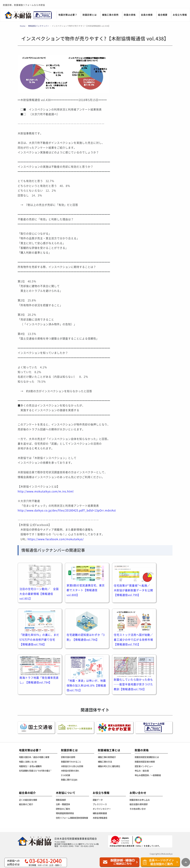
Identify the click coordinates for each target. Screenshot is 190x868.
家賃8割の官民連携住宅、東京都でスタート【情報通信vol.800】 (86, 590)
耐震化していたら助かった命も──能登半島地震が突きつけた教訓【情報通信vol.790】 (133, 684)
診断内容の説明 (68, 757)
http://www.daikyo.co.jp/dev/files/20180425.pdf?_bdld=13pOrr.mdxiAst (67, 510)
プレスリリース (100, 804)
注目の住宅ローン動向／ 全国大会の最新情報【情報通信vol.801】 (39, 594)
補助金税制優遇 (100, 813)
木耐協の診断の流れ (70, 771)
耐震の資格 (130, 15)
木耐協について (66, 793)
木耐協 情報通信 (100, 818)
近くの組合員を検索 (28, 800)
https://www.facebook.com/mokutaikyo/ (56, 539)
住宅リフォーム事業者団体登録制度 (72, 818)
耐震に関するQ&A (69, 780)
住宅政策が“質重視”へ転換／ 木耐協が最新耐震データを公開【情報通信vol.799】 (133, 590)
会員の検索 (147, 15)
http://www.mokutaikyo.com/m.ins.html (46, 491)
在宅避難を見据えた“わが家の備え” (35, 771)
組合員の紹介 (27, 793)
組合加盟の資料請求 (139, 804)
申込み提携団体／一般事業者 (148, 775)
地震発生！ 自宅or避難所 (30, 766)
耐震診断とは (90, 15)
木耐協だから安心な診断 (72, 766)
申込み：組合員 (142, 771)
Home (23, 26)
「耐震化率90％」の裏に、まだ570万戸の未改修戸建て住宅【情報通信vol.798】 (39, 640)
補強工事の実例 (110, 15)
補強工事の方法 (105, 762)
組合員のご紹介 (26, 804)
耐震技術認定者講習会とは (147, 757)
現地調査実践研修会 (65, 813)
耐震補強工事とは (109, 750)
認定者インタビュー (144, 766)
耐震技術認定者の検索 (145, 762)
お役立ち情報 (180, 15)
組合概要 (163, 15)
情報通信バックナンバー (39, 26)
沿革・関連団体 (63, 804)
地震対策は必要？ (68, 15)
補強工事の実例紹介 (107, 757)
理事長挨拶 (61, 800)
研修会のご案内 (63, 809)
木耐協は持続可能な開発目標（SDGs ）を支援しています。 (135, 841)
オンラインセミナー (102, 809)
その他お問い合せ (138, 809)
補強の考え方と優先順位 (109, 766)
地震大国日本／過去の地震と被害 (34, 757)
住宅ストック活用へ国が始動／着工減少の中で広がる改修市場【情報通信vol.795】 (133, 640)
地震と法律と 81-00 (28, 762)
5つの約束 (66, 775)
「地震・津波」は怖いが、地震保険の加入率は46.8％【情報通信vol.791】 (86, 685)
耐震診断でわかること (71, 762)
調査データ (98, 800)
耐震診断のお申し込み (140, 800)
